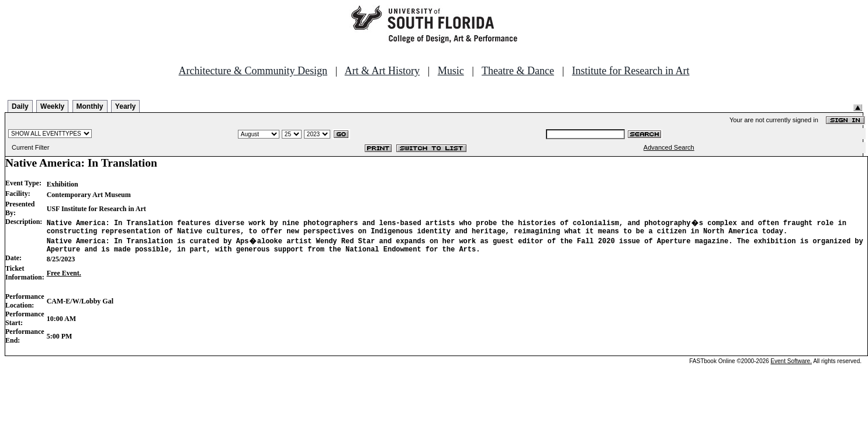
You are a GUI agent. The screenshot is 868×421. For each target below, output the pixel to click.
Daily (20, 106)
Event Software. (791, 365)
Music (451, 71)
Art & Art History (383, 71)
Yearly (125, 106)
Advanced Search (669, 147)
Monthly (90, 106)
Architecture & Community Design (253, 71)
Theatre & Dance (518, 71)
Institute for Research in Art (631, 71)
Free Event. (64, 277)
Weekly (52, 106)
